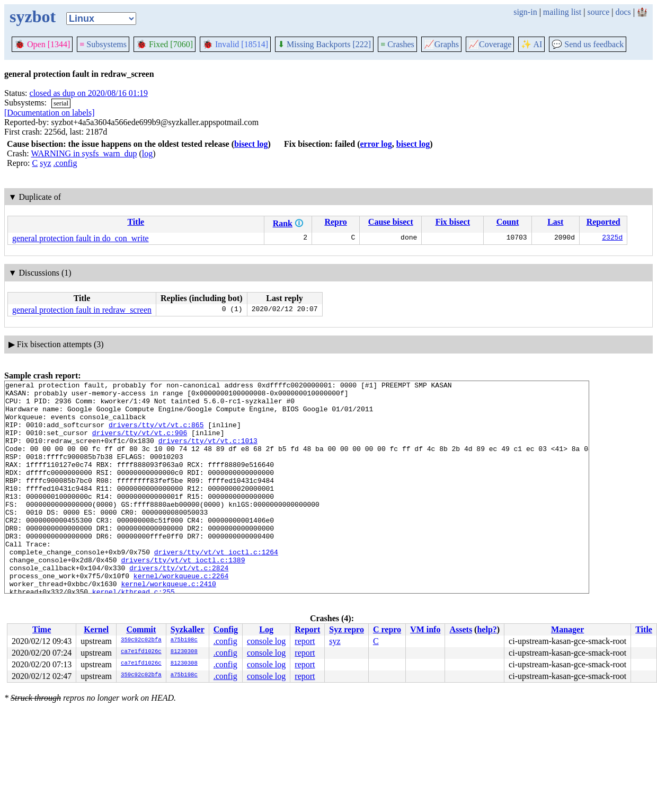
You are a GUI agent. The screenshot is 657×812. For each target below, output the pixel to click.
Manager (567, 629)
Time (42, 629)
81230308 (184, 652)
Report (307, 629)
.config (65, 163)
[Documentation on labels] (50, 113)
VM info (425, 629)
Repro (335, 222)
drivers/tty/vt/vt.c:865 (156, 434)
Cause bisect (391, 222)
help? (487, 629)
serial (61, 103)
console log (266, 641)
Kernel (96, 629)
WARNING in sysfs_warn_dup (84, 153)
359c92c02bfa (141, 640)
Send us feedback (588, 44)
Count (508, 222)
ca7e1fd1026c (141, 652)
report (305, 641)
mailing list (562, 12)
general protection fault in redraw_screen (82, 310)
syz (45, 163)
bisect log (251, 144)
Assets (461, 629)
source (599, 12)
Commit (141, 629)
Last (555, 222)
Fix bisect (453, 222)
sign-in (525, 12)
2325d (612, 239)
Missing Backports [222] (324, 44)
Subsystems (103, 44)
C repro (387, 629)
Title (136, 222)
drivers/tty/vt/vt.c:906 (140, 444)
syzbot (33, 16)
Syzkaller (188, 629)
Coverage (490, 44)
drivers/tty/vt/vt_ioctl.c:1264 (216, 587)
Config (226, 629)
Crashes (397, 44)
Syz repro (347, 629)
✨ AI (531, 44)
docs (623, 12)
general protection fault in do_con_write (81, 238)
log (147, 153)
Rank (283, 223)
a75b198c (184, 640)
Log (266, 629)
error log (376, 144)
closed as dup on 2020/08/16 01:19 (89, 93)
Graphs (441, 44)
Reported (603, 222)
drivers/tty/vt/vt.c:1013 (208, 453)
